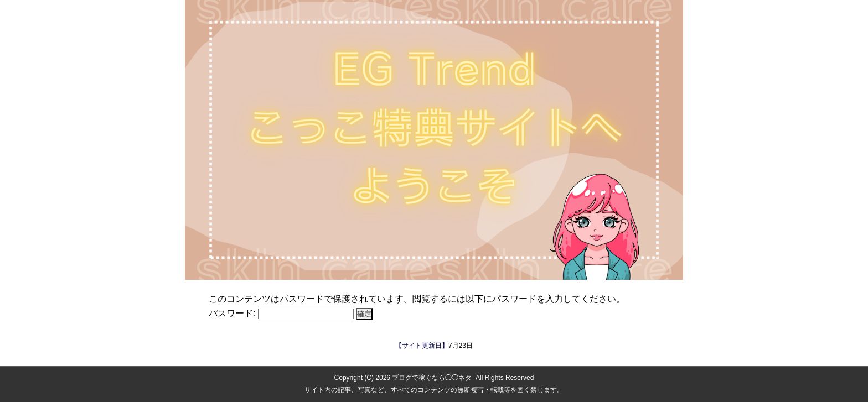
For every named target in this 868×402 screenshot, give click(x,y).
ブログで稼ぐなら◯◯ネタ (432, 378)
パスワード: (281, 313)
